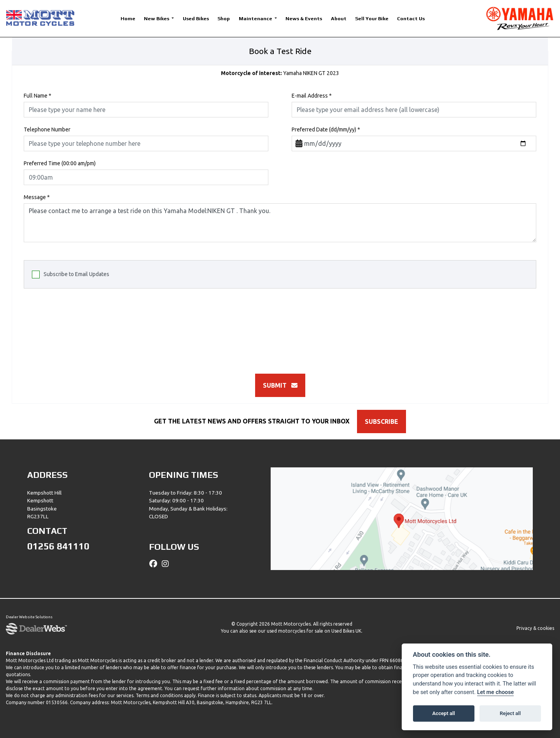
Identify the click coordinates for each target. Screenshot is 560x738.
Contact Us (411, 18)
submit (280, 385)
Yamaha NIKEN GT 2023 (280, 73)
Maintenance (256, 18)
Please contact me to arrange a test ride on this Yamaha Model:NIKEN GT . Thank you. (280, 223)
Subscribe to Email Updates (71, 275)
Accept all (444, 713)
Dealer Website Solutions (29, 617)
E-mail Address (312, 96)
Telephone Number (47, 129)
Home (128, 18)
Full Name (38, 96)
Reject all (510, 713)
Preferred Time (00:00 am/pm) (60, 163)
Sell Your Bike (372, 18)
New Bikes (157, 18)
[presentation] (280, 327)
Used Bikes (196, 18)
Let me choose (496, 692)
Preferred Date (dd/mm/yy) (326, 129)
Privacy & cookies (535, 628)
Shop (224, 18)
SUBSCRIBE (383, 421)
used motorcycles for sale (295, 631)
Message (37, 197)
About (339, 18)
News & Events (304, 18)
